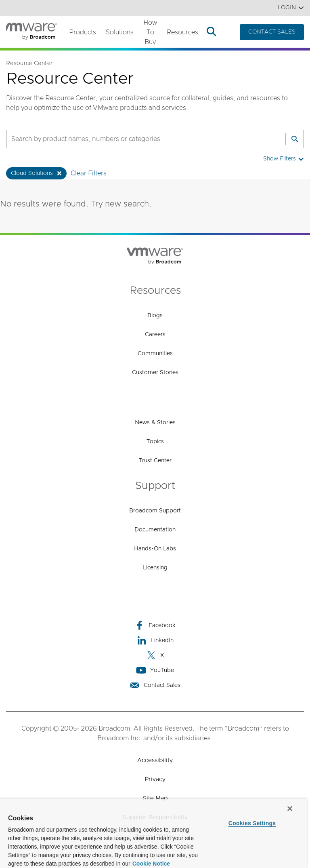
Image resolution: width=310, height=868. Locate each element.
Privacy (155, 779)
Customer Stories (155, 373)
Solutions (120, 32)
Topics (155, 442)
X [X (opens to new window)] (155, 655)
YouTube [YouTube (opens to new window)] (155, 670)
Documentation (155, 530)
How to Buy (150, 32)
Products (83, 32)
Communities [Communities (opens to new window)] (155, 354)
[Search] (295, 139)
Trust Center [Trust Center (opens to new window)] (155, 461)
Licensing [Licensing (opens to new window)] (155, 568)
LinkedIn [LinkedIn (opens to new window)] (155, 640)
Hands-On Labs (155, 549)
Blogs (155, 316)
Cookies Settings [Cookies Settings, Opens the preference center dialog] (252, 823)
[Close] (290, 809)
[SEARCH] (137, 139)
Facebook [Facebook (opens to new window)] (155, 625)
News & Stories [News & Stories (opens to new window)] (155, 423)
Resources (182, 32)
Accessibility (155, 760)
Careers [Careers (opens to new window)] (155, 335)
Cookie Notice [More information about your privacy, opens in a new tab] (151, 864)
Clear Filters (89, 173)
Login (291, 8)
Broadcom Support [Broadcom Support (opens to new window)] (155, 511)
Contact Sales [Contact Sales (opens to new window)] (155, 685)
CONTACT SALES (272, 32)
